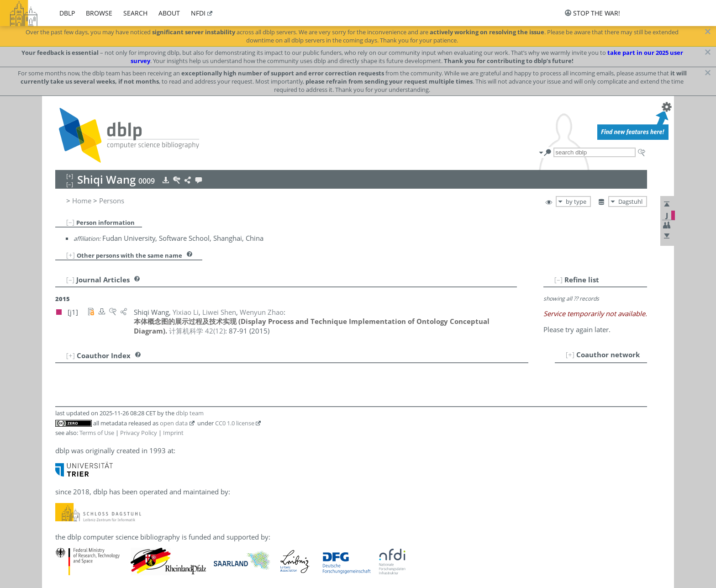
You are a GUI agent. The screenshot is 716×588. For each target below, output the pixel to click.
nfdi (198, 13)
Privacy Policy (139, 433)
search (135, 13)
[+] (71, 255)
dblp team (190, 413)
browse (99, 13)
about (169, 13)
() (197, 331)
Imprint (173, 433)
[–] (70, 222)
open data (174, 423)
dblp (67, 13)
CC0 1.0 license (235, 423)
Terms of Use (97, 433)
